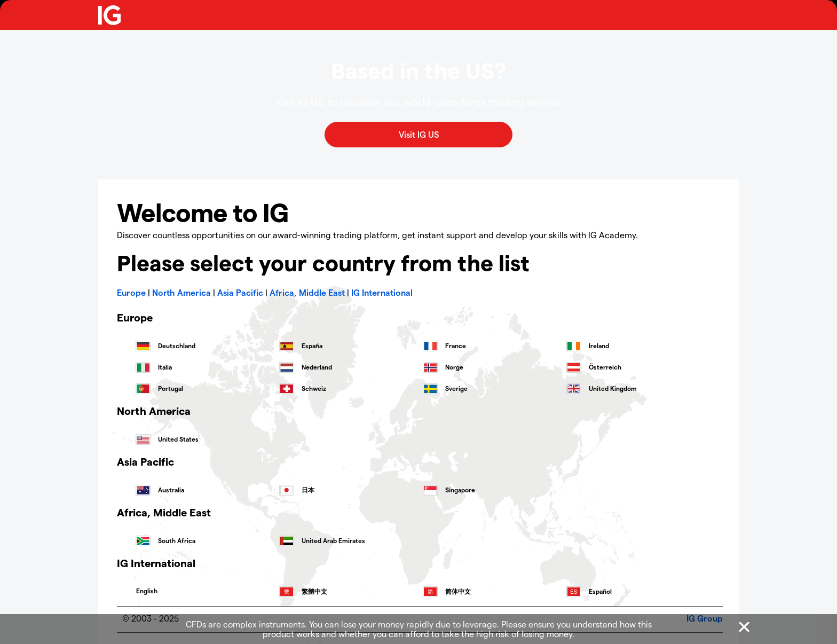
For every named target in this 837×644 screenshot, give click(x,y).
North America (181, 292)
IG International (382, 292)
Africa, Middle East (307, 292)
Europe (131, 292)
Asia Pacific (240, 292)
